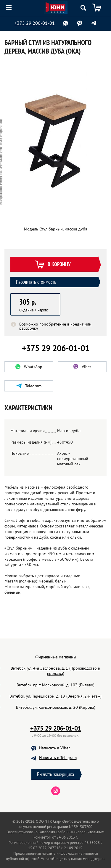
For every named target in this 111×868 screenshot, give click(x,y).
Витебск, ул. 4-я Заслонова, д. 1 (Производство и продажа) (55, 671)
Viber (82, 367)
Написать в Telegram (58, 758)
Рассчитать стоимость (36, 282)
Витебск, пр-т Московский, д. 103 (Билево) (55, 685)
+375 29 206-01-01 (35, 23)
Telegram (29, 386)
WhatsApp (29, 367)
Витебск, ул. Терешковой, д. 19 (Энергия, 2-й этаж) (55, 696)
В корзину (53, 265)
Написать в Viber (54, 748)
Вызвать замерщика (55, 774)
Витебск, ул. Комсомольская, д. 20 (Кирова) (56, 707)
